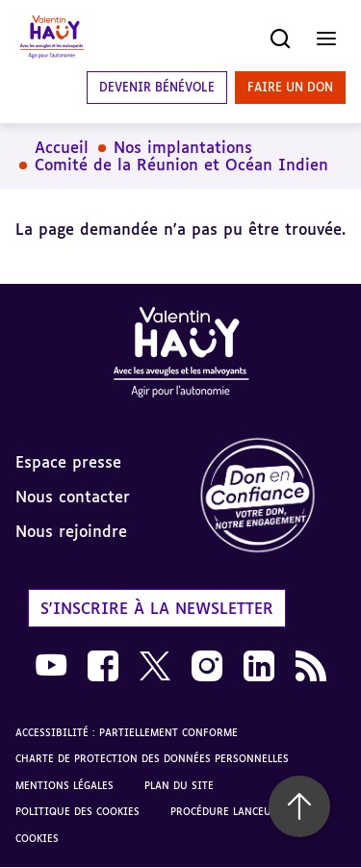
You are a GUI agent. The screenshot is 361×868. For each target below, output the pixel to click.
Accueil (62, 147)
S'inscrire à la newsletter (157, 608)
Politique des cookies (77, 811)
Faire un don (290, 87)
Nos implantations (183, 147)
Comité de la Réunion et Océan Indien (181, 165)
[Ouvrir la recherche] (280, 38)
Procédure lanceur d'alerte (248, 811)
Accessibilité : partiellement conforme (127, 732)
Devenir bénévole (157, 87)
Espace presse (68, 462)
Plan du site (179, 785)
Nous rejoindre (71, 531)
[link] (271, 496)
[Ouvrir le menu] (326, 38)
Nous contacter (73, 497)
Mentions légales (64, 785)
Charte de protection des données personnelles (152, 758)
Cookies (37, 838)
